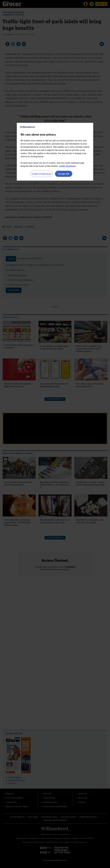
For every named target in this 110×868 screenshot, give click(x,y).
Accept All (64, 174)
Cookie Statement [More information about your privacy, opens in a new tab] (67, 166)
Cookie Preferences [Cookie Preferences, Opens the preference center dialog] (42, 174)
